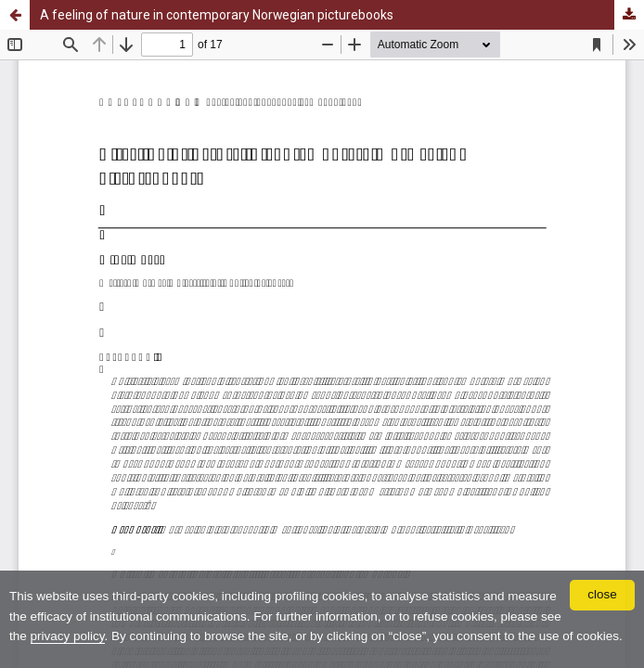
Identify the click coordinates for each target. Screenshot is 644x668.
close (602, 594)
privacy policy (68, 636)
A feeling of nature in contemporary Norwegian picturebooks (217, 15)
